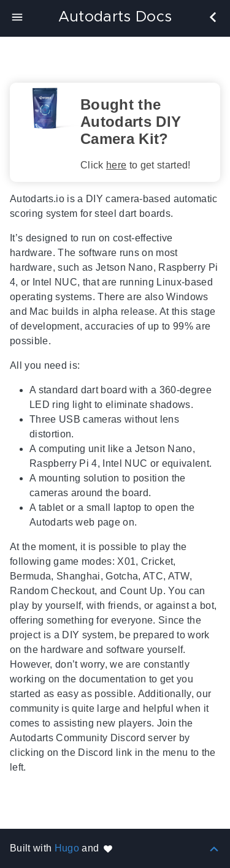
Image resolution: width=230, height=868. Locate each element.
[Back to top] (214, 848)
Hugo (67, 848)
